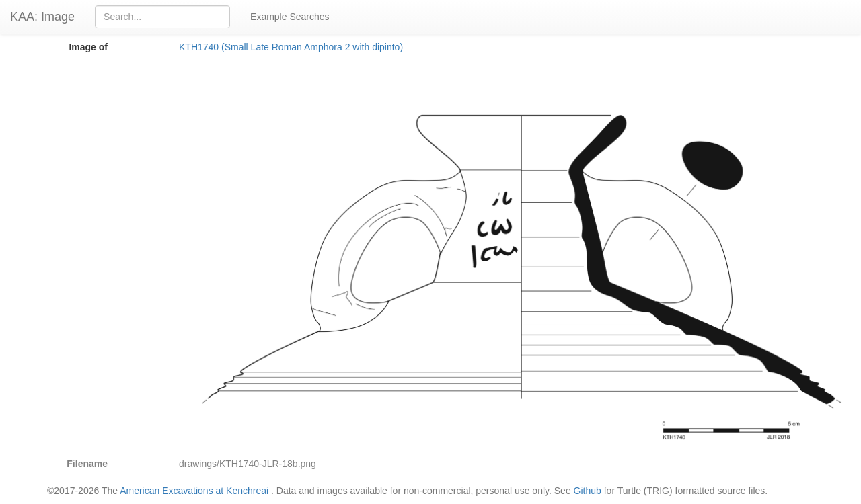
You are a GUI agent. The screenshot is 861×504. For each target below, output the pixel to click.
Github (588, 491)
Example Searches (290, 17)
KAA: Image (42, 17)
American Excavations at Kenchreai (194, 491)
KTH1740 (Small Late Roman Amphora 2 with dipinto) (291, 47)
